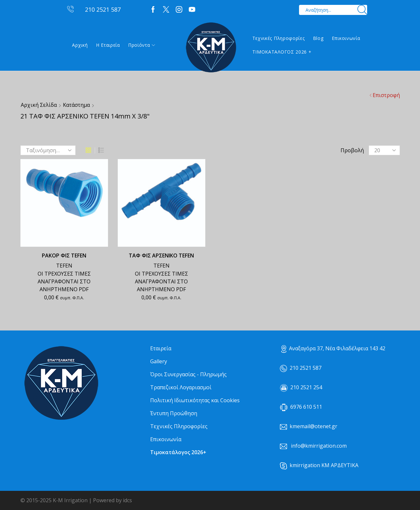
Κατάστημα (76, 105)
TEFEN (64, 266)
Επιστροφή (386, 95)
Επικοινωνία (346, 38)
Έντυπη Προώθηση (174, 413)
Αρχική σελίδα (39, 105)
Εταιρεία (161, 348)
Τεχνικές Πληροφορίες (279, 38)
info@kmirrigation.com (319, 446)
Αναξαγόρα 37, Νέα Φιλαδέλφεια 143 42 (333, 348)
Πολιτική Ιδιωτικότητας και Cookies (195, 400)
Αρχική (80, 45)
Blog (318, 38)
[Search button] (362, 10)
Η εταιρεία (108, 45)
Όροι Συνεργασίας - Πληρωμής (188, 374)
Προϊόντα (142, 45)
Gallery (159, 361)
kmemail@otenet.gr (313, 426)
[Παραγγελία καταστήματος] (48, 150)
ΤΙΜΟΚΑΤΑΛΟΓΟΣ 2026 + (282, 52)
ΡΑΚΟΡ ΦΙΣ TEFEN (64, 255)
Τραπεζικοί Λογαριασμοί (181, 387)
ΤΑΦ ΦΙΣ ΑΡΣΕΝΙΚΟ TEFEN (161, 255)
